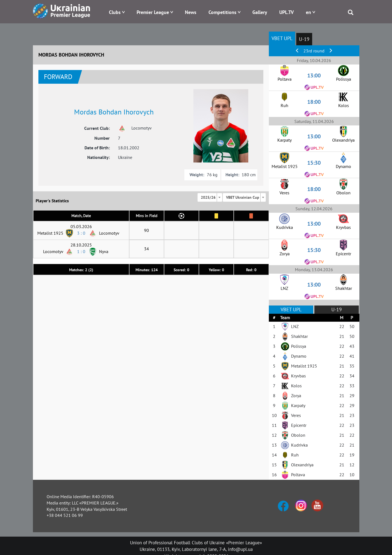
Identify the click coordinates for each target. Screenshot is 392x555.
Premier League (153, 12)
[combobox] (210, 197)
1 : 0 (81, 251)
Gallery (260, 12)
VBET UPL (282, 38)
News (191, 12)
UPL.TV (287, 12)
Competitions (222, 12)
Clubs (115, 12)
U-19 (304, 39)
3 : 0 (81, 233)
